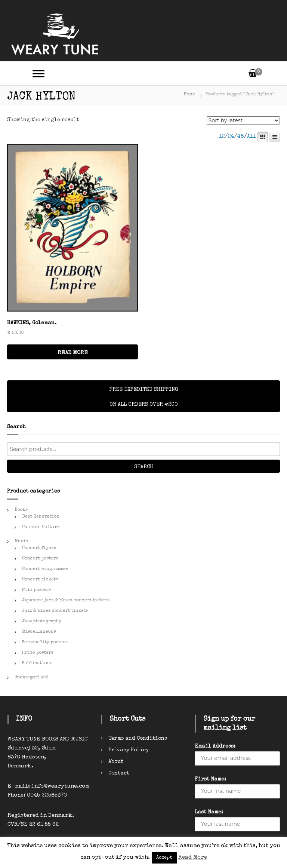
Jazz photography (42, 622)
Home (189, 95)
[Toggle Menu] (38, 73)
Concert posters (40, 559)
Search (144, 467)
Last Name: (209, 812)
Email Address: (215, 746)
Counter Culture (41, 527)
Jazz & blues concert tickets (55, 611)
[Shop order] (243, 120)
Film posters (36, 590)
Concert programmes (45, 569)
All (251, 137)
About (116, 762)
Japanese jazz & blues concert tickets (66, 601)
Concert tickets (40, 580)
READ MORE (73, 353)
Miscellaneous (39, 632)
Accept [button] (164, 858)
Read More (193, 857)
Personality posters (45, 642)
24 (231, 137)
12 (222, 137)
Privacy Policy (129, 750)
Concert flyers (39, 548)
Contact (119, 773)
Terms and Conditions (138, 739)
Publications (37, 663)
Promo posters (38, 653)
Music (21, 542)
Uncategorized (31, 678)
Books (21, 510)
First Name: (210, 779)
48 (241, 137)
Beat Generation (41, 517)
